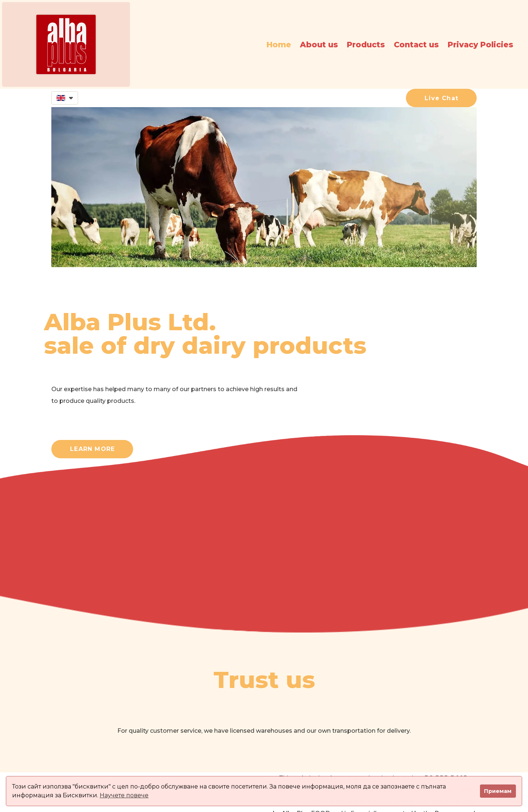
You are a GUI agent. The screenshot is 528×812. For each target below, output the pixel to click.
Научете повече (124, 795)
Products (366, 45)
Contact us (416, 45)
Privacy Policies (481, 45)
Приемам (498, 791)
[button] (65, 98)
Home (279, 45)
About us (319, 45)
